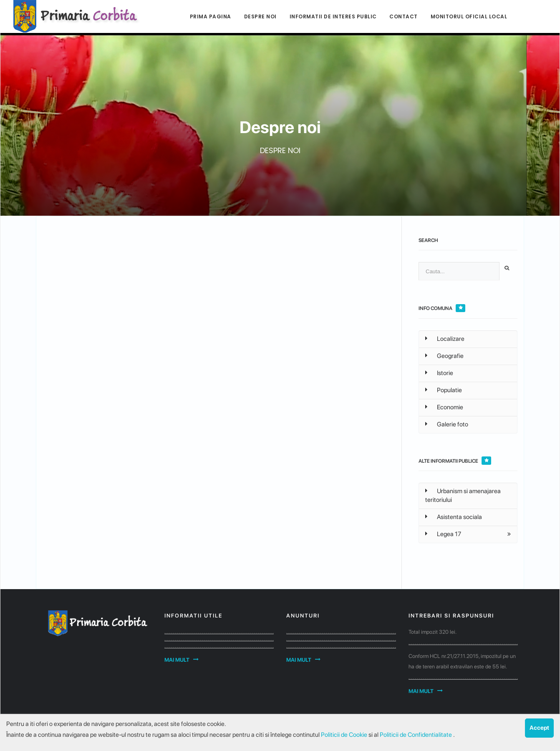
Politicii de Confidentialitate (416, 735)
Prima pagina (211, 16)
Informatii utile (193, 616)
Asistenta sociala (454, 517)
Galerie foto (447, 424)
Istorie (439, 373)
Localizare (445, 339)
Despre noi (260, 16)
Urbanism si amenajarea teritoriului (463, 495)
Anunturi (303, 616)
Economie (444, 407)
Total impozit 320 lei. (433, 632)
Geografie (444, 356)
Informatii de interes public (333, 16)
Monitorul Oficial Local (469, 16)
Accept (539, 728)
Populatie (444, 390)
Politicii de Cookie (345, 735)
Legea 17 (443, 534)
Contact (404, 16)
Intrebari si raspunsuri (451, 616)
